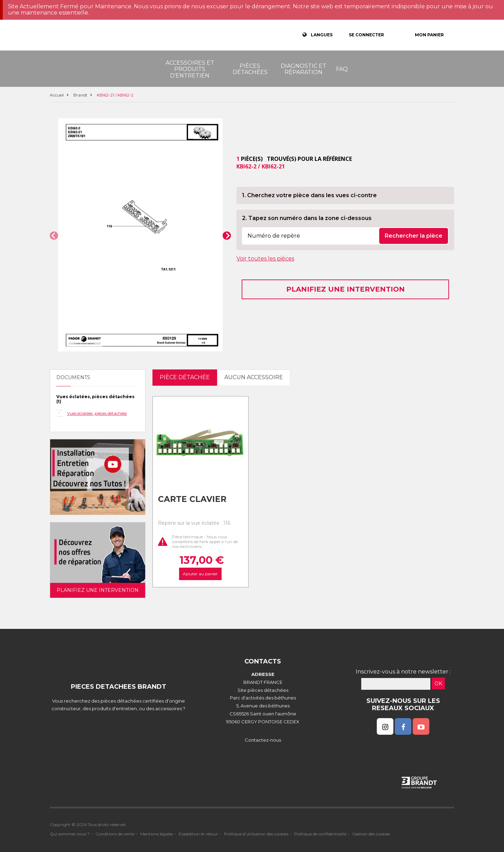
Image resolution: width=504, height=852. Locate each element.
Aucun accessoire (254, 377)
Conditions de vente (115, 834)
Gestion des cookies (371, 834)
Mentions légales (157, 834)
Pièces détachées (250, 69)
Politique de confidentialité (320, 834)
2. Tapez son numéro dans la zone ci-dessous (307, 218)
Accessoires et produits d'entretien (190, 69)
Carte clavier (192, 499)
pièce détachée (185, 377)
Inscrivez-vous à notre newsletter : (403, 672)
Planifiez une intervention (346, 289)
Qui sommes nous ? (70, 834)
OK (438, 684)
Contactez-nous (263, 740)
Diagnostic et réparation (304, 69)
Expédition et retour (198, 834)
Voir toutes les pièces (265, 259)
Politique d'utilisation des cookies (256, 834)
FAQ (342, 69)
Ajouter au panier (200, 574)
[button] (54, 236)
